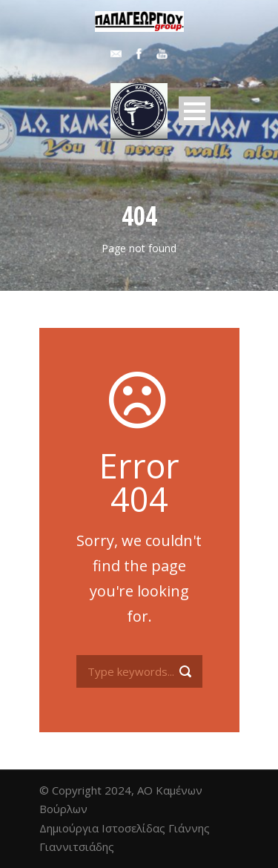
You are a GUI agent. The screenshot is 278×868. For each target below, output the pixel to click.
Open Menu (195, 111)
